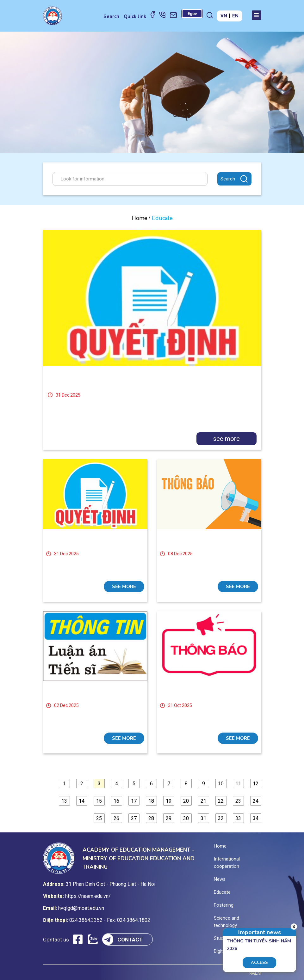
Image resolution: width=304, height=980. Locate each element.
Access (259, 963)
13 (64, 801)
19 (169, 801)
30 (186, 818)
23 (238, 801)
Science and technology (226, 922)
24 (256, 801)
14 (82, 801)
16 (116, 801)
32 (221, 818)
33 (238, 818)
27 (134, 818)
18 (151, 801)
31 (203, 818)
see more (226, 439)
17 (134, 801)
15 (99, 801)
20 (186, 801)
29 (169, 818)
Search (111, 16)
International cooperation (227, 863)
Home (140, 218)
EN (235, 16)
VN (224, 16)
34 (256, 818)
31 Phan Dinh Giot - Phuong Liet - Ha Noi (111, 884)
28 (151, 818)
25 (99, 818)
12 (256, 784)
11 (238, 784)
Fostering (224, 905)
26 (116, 818)
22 (221, 801)
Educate (222, 892)
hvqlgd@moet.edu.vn (81, 908)
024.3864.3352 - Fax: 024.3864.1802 (110, 920)
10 (221, 784)
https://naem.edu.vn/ (88, 896)
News (220, 879)
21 (203, 801)
